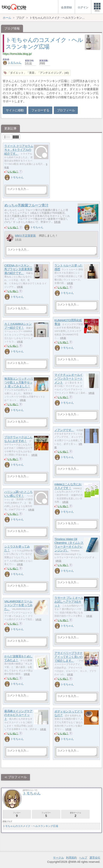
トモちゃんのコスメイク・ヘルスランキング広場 (30, 826)
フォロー (17, 814)
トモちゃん (12, 63)
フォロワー (46, 814)
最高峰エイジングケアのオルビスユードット (18, 715)
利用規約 (71, 858)
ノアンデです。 (64, 430)
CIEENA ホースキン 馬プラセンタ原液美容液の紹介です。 (18, 269)
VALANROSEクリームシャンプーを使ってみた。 (18, 605)
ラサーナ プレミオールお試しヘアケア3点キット (69, 602)
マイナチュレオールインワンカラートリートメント (69, 379)
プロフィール (66, 110)
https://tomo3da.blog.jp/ (17, 54)
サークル (58, 858)
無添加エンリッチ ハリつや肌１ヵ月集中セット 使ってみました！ (19, 382)
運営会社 (95, 858)
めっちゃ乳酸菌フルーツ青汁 (26, 205)
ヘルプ (83, 858)
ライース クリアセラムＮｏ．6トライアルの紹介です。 (19, 150)
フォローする (40, 110)
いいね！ (13, 172)
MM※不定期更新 (25, 236)
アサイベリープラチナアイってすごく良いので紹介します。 (69, 657)
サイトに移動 (15, 110)
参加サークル (75, 814)
